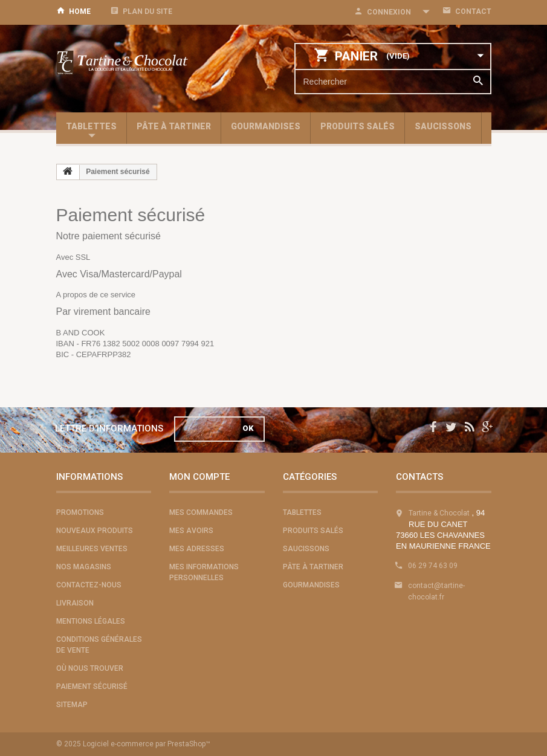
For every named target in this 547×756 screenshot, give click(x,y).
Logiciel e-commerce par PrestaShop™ (147, 744)
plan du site (147, 11)
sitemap (72, 705)
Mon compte (199, 477)
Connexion (389, 12)
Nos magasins (84, 567)
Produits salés (358, 126)
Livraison (75, 603)
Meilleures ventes (92, 549)
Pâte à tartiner (174, 126)
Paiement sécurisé (92, 687)
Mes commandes (201, 512)
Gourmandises (266, 126)
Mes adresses (197, 549)
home (80, 11)
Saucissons (443, 126)
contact (473, 11)
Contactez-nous (89, 585)
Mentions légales (91, 621)
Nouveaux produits (95, 531)
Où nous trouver (90, 668)
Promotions (80, 512)
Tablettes (91, 126)
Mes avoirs (191, 531)
